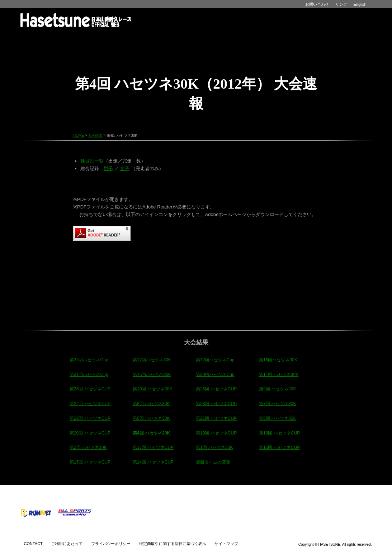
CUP (108, 50)
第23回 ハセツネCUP (216, 404)
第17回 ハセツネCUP (153, 447)
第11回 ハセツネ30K (279, 375)
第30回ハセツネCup (215, 375)
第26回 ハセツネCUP (90, 389)
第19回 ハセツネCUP (216, 433)
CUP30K (284, 50)
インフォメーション (131, 38)
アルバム (263, 38)
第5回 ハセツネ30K (278, 418)
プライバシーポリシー (111, 544)
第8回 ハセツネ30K (151, 404)
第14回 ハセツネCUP (153, 462)
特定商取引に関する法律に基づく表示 (173, 544)
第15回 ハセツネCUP (90, 462)
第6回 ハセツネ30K (151, 418)
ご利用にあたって (67, 544)
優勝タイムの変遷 (213, 462)
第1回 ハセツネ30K (214, 447)
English (360, 4)
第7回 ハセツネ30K (278, 404)
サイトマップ (226, 544)
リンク (341, 4)
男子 (108, 168)
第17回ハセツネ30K (152, 360)
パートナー (351, 38)
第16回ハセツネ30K (278, 360)
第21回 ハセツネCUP (216, 418)
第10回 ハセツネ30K (152, 389)
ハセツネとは (87, 38)
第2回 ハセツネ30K (88, 447)
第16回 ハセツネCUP (279, 447)
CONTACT (33, 544)
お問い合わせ (317, 4)
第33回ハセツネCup (89, 360)
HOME (42, 38)
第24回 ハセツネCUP (90, 404)
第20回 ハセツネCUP (90, 433)
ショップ (307, 38)
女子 (125, 168)
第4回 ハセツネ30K (151, 433)
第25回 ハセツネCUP (216, 389)
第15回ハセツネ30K (152, 375)
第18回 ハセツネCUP (279, 433)
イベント (175, 38)
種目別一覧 (92, 161)
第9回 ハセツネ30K (278, 389)
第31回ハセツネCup (89, 375)
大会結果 (219, 38)
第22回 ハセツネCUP (90, 418)
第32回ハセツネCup (215, 360)
